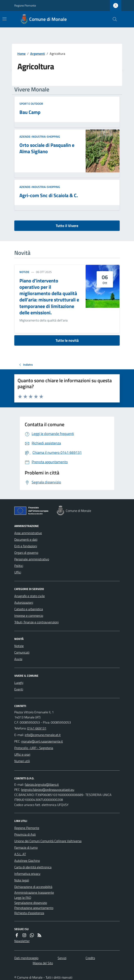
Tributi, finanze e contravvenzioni (36, 622)
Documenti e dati (26, 539)
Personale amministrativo (32, 559)
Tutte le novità (67, 340)
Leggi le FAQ (23, 898)
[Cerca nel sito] (113, 19)
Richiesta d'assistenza (29, 913)
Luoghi (19, 683)
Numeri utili (22, 761)
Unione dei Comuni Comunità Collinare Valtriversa (48, 841)
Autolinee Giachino (27, 861)
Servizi (62, 958)
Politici (19, 566)
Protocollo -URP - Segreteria (34, 748)
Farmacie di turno (26, 847)
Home (21, 54)
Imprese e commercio (29, 616)
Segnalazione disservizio (31, 903)
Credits (90, 958)
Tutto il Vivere (67, 226)
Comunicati (22, 652)
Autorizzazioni (24, 602)
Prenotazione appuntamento (34, 908)
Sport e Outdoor (31, 104)
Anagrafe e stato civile (30, 596)
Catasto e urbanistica (29, 609)
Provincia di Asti (25, 834)
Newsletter (22, 941)
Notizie (24, 272)
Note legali (22, 880)
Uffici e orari (22, 754)
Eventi (19, 689)
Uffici (18, 572)
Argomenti (38, 54)
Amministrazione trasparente (34, 892)
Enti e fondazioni (26, 546)
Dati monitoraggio (26, 958)
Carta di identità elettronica (33, 867)
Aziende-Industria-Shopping (40, 137)
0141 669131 (37, 728)
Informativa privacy (27, 874)
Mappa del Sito (43, 963)
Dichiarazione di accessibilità (33, 887)
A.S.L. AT (20, 854)
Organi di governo (26, 553)
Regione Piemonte (25, 5)
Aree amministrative (28, 533)
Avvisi (18, 659)
